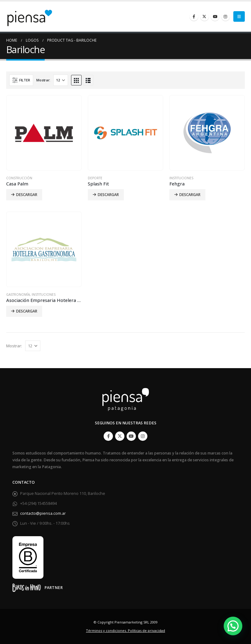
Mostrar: (43, 80)
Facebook (108, 436)
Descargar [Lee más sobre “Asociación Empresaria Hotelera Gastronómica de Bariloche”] (27, 311)
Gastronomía (18, 295)
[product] (44, 133)
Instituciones (181, 178)
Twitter (120, 436)
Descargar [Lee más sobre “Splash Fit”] (108, 195)
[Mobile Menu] (239, 16)
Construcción (19, 178)
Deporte (95, 178)
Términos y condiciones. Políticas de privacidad (125, 630)
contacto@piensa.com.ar (43, 513)
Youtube (131, 436)
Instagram (143, 436)
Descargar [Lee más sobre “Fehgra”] (190, 195)
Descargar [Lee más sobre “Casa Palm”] (27, 195)
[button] (233, 626)
